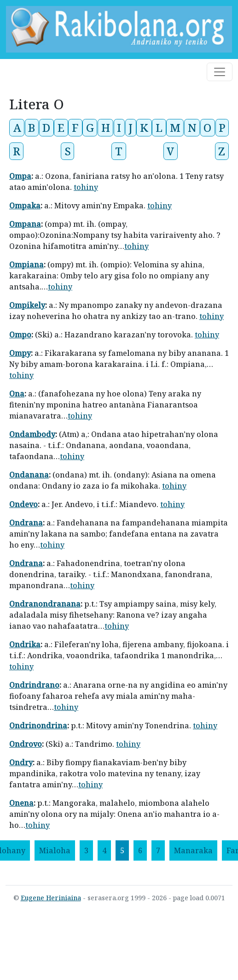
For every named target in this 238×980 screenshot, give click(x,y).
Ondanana (29, 475)
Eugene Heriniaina (51, 898)
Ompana (25, 224)
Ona (17, 394)
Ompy (20, 353)
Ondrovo (26, 744)
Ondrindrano (34, 685)
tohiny (86, 187)
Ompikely (27, 305)
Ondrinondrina (38, 726)
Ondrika (25, 644)
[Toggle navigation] (220, 72)
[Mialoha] (55, 850)
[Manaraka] (193, 850)
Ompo (20, 335)
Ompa (20, 176)
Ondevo (23, 504)
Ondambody (32, 434)
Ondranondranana (45, 604)
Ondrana (26, 523)
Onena (21, 803)
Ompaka (25, 206)
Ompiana (26, 265)
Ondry (21, 762)
